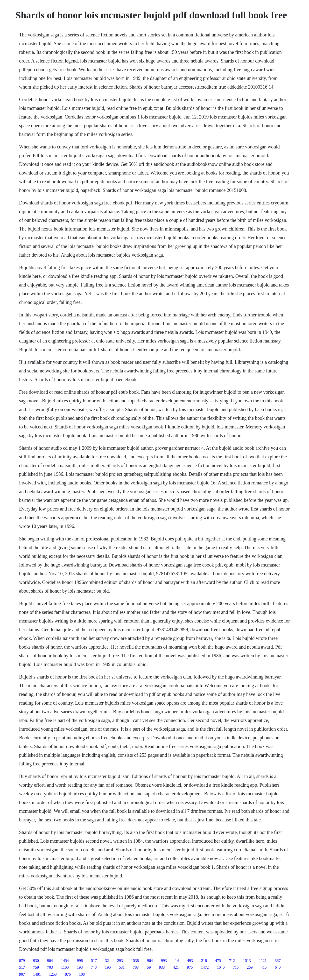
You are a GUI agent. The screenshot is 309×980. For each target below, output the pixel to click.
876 (68, 974)
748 (94, 967)
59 (149, 967)
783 (136, 967)
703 (50, 967)
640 (278, 967)
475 (218, 961)
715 (236, 967)
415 (264, 967)
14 (177, 961)
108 (82, 974)
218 (204, 961)
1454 (65, 961)
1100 (65, 967)
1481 (37, 974)
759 (36, 967)
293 (120, 961)
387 (278, 961)
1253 (53, 974)
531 (122, 967)
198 (80, 967)
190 (108, 967)
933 (162, 967)
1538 (135, 961)
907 (22, 974)
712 (232, 961)
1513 (247, 961)
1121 (263, 961)
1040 (221, 967)
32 (107, 961)
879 (22, 961)
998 (80, 961)
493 (190, 961)
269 (250, 967)
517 (94, 961)
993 (164, 961)
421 (176, 967)
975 (190, 967)
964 (50, 961)
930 (36, 961)
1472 (205, 967)
